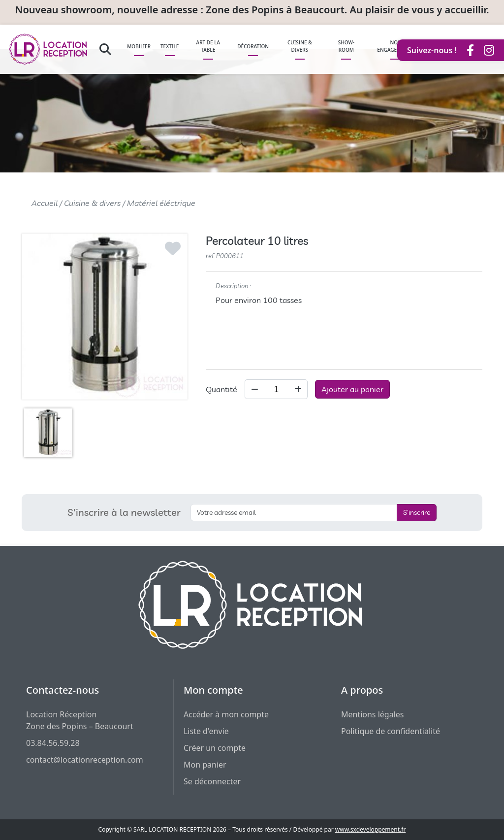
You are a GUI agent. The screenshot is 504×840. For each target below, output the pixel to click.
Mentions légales (373, 714)
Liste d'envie (206, 731)
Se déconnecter (212, 781)
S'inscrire (417, 512)
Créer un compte (215, 748)
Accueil (45, 203)
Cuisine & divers (92, 203)
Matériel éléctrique (161, 203)
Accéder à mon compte (226, 714)
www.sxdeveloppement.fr (371, 829)
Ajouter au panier (352, 389)
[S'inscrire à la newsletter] (294, 513)
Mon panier (205, 765)
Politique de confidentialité (391, 731)
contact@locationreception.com (85, 760)
